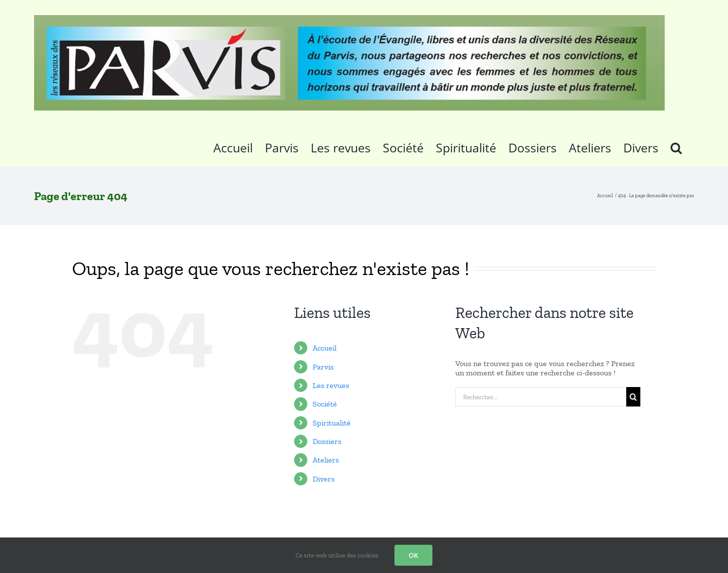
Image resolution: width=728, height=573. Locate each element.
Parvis (323, 367)
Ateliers (326, 460)
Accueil (325, 348)
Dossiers (327, 441)
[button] (676, 146)
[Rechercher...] (541, 397)
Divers (324, 479)
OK (413, 555)
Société (325, 404)
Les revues (331, 385)
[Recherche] (633, 397)
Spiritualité (332, 423)
